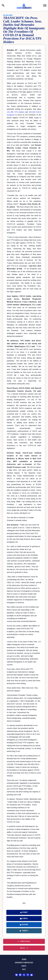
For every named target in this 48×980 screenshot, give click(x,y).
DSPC (24, 966)
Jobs (24, 959)
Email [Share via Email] (24, 918)
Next (23, 948)
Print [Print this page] (24, 912)
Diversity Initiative (24, 963)
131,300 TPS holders (16, 112)
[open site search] (3, 5)
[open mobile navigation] (45, 5)
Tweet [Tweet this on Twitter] (24, 931)
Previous (25, 941)
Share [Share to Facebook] (24, 925)
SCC (24, 969)
